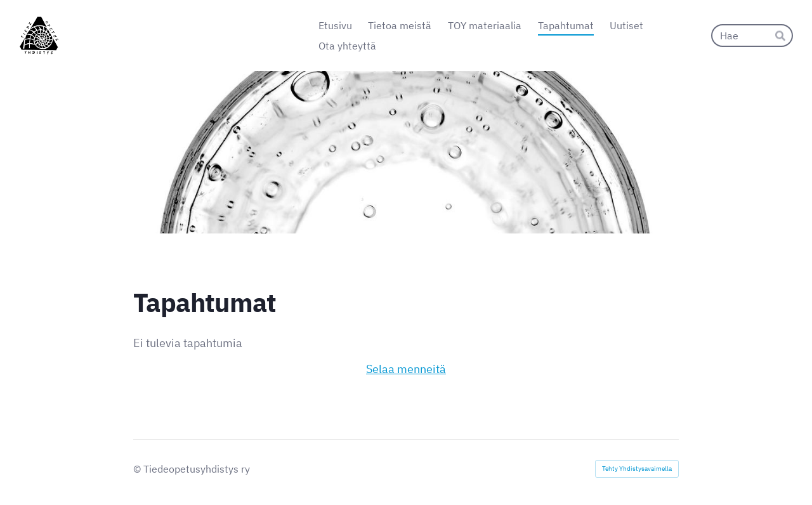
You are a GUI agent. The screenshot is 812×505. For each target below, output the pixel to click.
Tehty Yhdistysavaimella (637, 469)
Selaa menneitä (406, 369)
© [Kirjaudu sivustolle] (138, 469)
